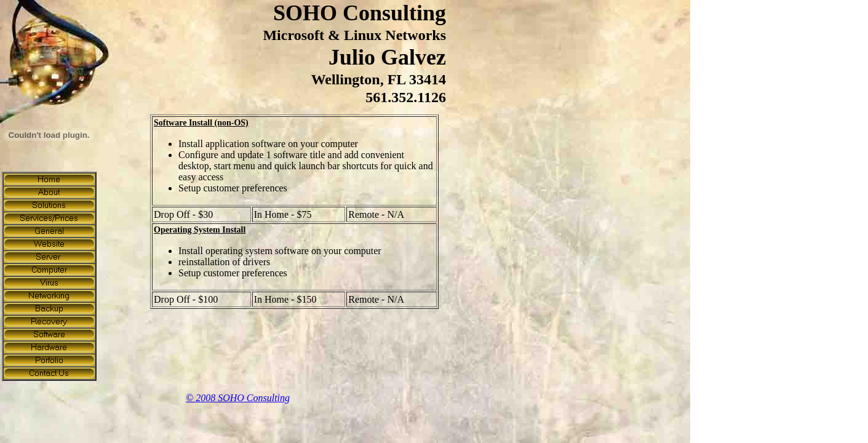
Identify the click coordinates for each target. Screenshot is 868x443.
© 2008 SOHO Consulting (238, 398)
